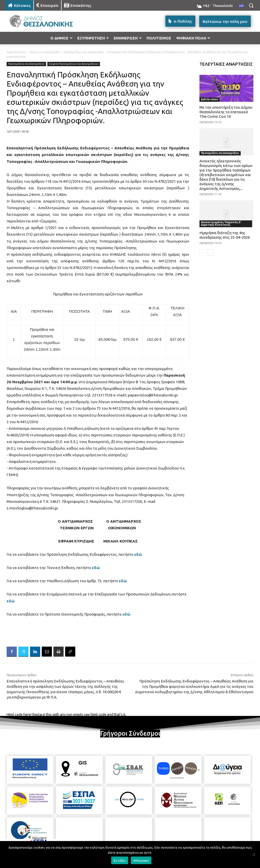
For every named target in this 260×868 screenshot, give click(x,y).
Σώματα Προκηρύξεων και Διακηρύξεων (74, 64)
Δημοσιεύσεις (16, 52)
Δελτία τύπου (210, 99)
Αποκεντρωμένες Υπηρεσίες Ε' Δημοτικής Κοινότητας (221, 224)
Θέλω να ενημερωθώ (45, 52)
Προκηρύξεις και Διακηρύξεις (84, 52)
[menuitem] (241, 6)
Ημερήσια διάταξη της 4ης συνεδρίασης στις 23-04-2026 (225, 235)
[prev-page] (203, 252)
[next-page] (211, 252)
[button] (251, 5)
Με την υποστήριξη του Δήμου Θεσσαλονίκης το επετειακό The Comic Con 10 (226, 112)
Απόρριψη (141, 860)
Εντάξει (120, 860)
